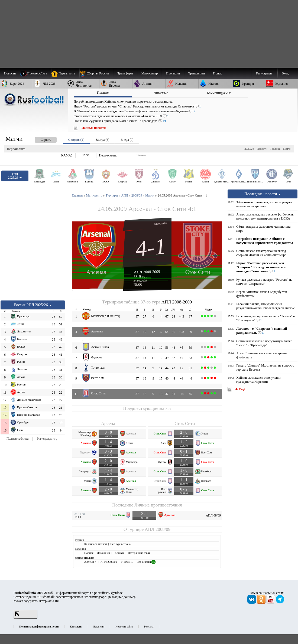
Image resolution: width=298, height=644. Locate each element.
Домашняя (103, 553)
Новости (262, 149)
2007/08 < (91, 562)
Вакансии (99, 627)
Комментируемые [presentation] (219, 93)
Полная (89, 553)
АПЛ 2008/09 (158, 529)
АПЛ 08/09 (213, 515)
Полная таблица (17, 439)
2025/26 (249, 149)
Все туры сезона (120, 544)
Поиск (218, 73)
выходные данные (122, 597)
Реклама (149, 627)
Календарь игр (47, 439)
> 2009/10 (127, 562)
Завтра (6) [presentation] (102, 140)
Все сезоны (146, 562)
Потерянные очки (139, 553)
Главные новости (93, 128)
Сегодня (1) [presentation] (76, 140)
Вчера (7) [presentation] (127, 140)
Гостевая (119, 553)
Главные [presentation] (103, 93)
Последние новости (263, 194)
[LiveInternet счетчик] (25, 617)
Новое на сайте (124, 627)
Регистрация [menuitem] (265, 73)
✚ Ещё (240, 389)
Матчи (287, 149)
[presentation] (40, 139)
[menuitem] (96, 73)
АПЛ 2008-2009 (147, 272)
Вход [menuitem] (285, 73)
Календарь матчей (95, 544)
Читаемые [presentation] (161, 93)
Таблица (275, 149)
